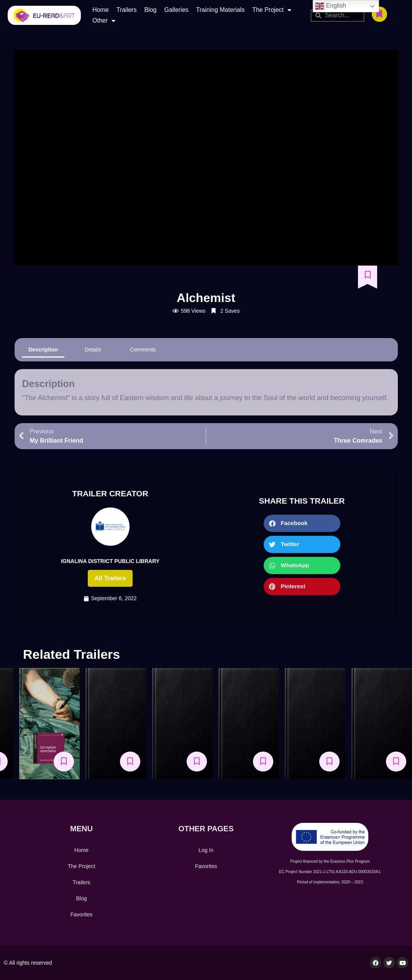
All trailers (110, 578)
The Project (272, 10)
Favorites (82, 914)
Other (104, 21)
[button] (302, 523)
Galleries (176, 10)
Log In (206, 850)
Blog (150, 10)
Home (101, 10)
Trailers (127, 10)
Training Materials (221, 10)
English (331, 6)
